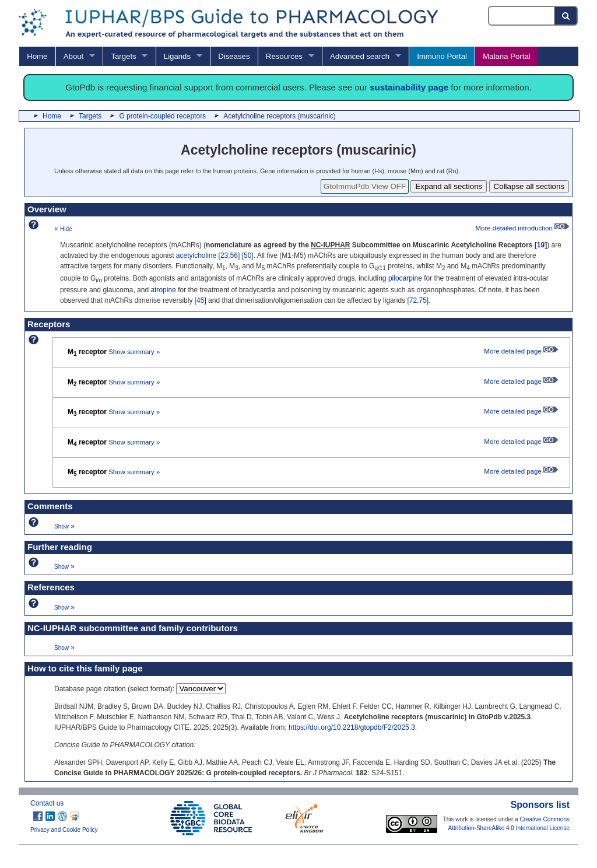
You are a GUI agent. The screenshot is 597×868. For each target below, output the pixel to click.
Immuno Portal (442, 56)
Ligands (177, 56)
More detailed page (521, 351)
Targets (123, 56)
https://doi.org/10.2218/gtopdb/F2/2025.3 (352, 727)
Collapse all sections (529, 186)
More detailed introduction (522, 228)
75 (422, 300)
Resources (284, 56)
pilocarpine (405, 278)
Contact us (47, 803)
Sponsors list (540, 805)
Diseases (234, 56)
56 (234, 256)
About (73, 56)
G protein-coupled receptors (162, 116)
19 (541, 245)
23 (224, 256)
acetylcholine (196, 256)
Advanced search (360, 56)
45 (200, 300)
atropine (163, 290)
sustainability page (409, 87)
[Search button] (566, 16)
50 (247, 256)
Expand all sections (449, 186)
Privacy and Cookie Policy (64, 830)
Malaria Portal (506, 56)
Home (37, 56)
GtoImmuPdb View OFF (365, 186)
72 (413, 300)
